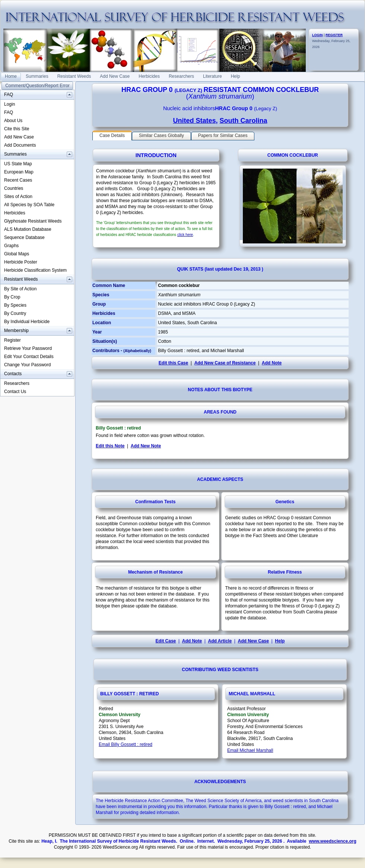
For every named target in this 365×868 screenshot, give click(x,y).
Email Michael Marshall (250, 750)
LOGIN (318, 35)
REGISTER (334, 35)
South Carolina (244, 121)
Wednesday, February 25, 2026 (331, 41)
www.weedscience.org (333, 841)
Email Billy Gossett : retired (126, 744)
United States (194, 121)
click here (185, 235)
